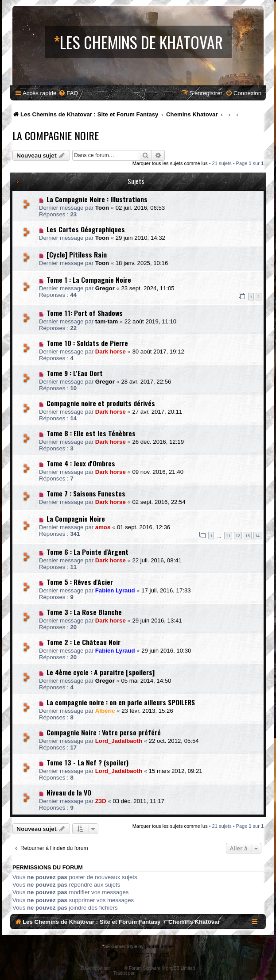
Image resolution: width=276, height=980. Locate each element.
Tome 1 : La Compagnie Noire (89, 280)
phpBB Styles (159, 947)
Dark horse (111, 352)
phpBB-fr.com (150, 973)
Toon (102, 208)
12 (238, 536)
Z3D (101, 801)
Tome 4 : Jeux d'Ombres (81, 463)
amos (103, 527)
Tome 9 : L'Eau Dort (75, 373)
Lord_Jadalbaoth (119, 741)
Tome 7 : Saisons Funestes (86, 493)
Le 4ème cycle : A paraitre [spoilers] (101, 672)
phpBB (118, 968)
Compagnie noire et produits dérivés (101, 403)
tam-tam (107, 321)
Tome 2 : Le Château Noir (84, 642)
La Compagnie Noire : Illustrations (97, 199)
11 (228, 536)
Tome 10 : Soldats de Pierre (87, 343)
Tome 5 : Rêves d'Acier (80, 582)
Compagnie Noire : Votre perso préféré (104, 732)
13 (248, 536)
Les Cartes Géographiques (86, 229)
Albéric (105, 711)
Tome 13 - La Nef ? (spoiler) (87, 762)
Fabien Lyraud (115, 590)
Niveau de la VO (69, 792)
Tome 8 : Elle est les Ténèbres (91, 433)
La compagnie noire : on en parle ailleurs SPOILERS (121, 702)
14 (257, 536)
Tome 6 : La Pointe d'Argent (87, 552)
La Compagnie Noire (56, 135)
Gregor (105, 288)
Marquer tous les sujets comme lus (170, 163)
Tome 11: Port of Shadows (85, 313)
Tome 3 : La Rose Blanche (84, 612)
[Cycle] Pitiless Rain (77, 254)
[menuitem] (68, 93)
